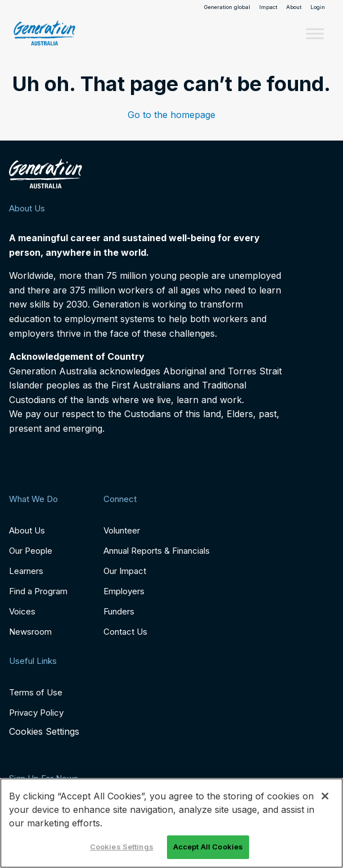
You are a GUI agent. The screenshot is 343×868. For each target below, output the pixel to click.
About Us (27, 530)
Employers (124, 591)
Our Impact (125, 571)
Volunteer (122, 530)
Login (318, 7)
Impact (268, 7)
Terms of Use (36, 692)
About (294, 7)
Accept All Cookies (208, 847)
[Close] (325, 796)
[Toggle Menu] (315, 33)
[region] (171, 823)
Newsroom (30, 632)
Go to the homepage (171, 115)
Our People (31, 551)
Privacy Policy (36, 713)
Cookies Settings (44, 732)
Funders (119, 611)
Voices (22, 611)
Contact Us (125, 632)
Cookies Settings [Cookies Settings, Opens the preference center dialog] (122, 847)
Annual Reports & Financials (157, 551)
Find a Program (38, 591)
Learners (26, 571)
